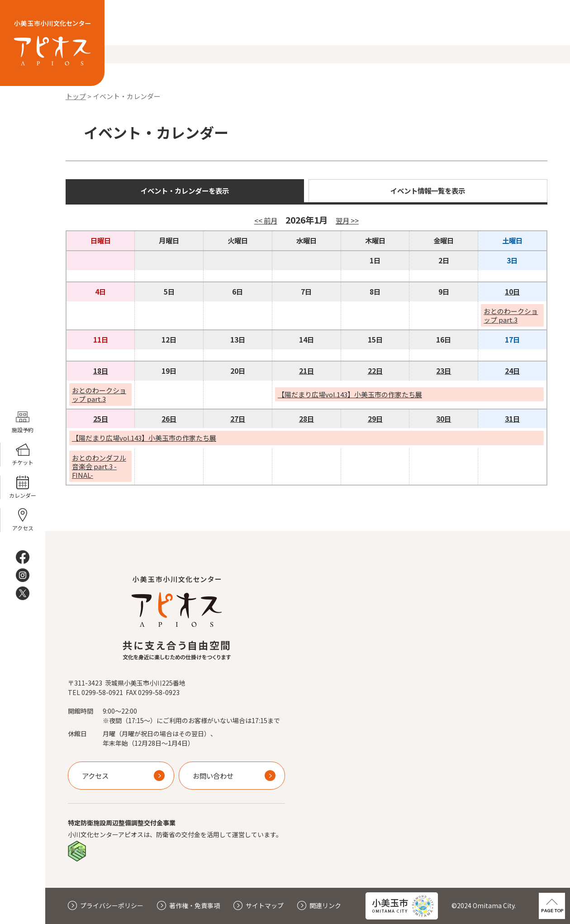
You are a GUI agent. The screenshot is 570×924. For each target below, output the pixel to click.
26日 (169, 419)
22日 (375, 371)
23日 (444, 371)
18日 (101, 371)
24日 (512, 371)
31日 (512, 419)
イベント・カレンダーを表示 (185, 191)
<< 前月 (266, 220)
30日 (444, 419)
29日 (375, 419)
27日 (238, 419)
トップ (76, 96)
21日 (306, 371)
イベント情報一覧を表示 (428, 191)
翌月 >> (347, 220)
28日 (306, 419)
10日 (512, 291)
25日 (101, 419)
